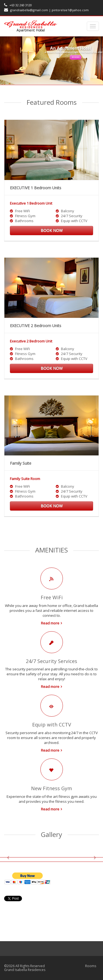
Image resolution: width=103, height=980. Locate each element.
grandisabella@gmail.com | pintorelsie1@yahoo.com (46, 10)
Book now (52, 230)
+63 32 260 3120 (18, 5)
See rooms (76, 57)
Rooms (91, 966)
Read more (50, 623)
